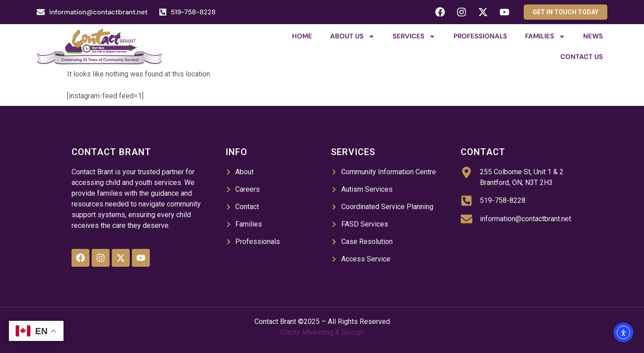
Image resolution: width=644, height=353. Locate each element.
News (593, 36)
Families (545, 36)
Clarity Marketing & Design (322, 332)
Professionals (480, 36)
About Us (352, 36)
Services (414, 36)
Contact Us (582, 57)
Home (302, 36)
